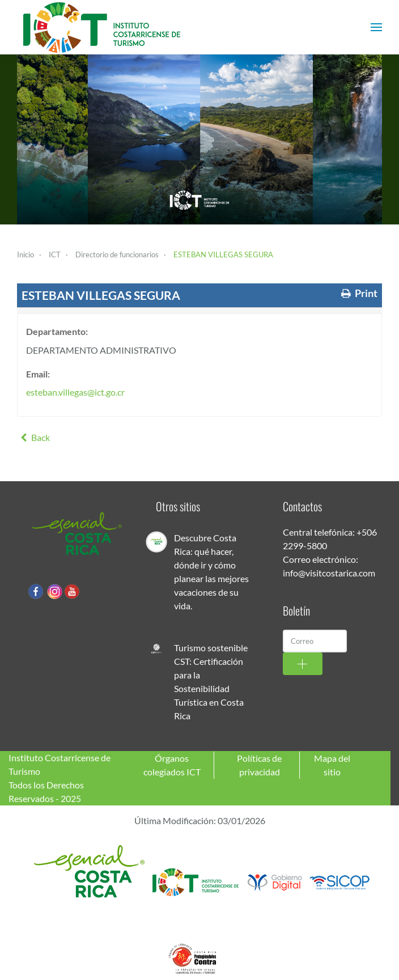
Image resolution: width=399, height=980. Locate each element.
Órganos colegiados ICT (172, 765)
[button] (376, 27)
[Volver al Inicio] (102, 27)
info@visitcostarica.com (329, 573)
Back (33, 437)
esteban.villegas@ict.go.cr (75, 392)
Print (358, 293)
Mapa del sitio (332, 765)
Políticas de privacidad (259, 765)
